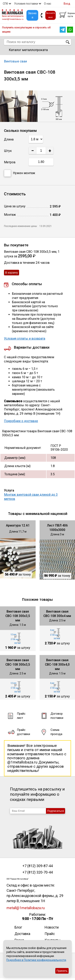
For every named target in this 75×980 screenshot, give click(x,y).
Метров (10, 162)
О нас (48, 4)
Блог (18, 927)
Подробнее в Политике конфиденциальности (36, 960)
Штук (8, 151)
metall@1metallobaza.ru (13, 19)
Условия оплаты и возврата (25, 339)
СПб (5, 4)
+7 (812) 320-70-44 (38, 872)
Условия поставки (26, 4)
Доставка (22, 934)
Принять (62, 971)
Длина (9, 139)
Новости (52, 927)
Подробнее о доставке (21, 421)
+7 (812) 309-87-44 (38, 866)
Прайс (50, 934)
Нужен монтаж (20, 173)
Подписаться (56, 811)
